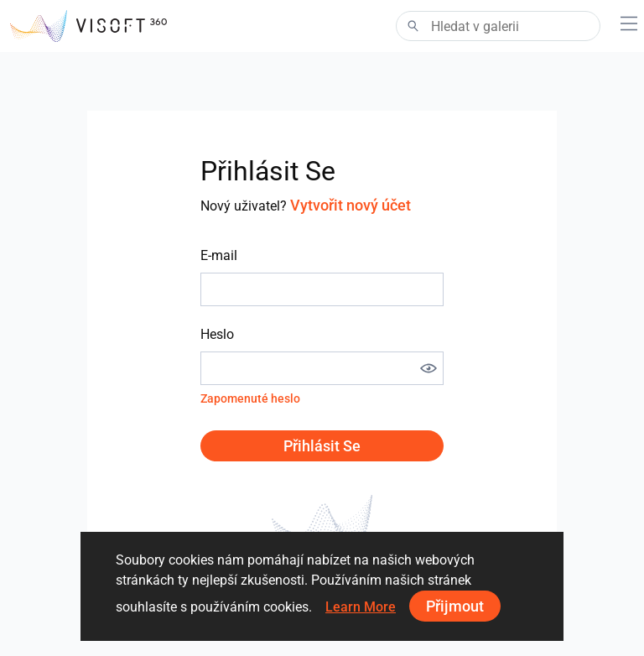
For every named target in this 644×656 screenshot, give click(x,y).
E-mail (219, 255)
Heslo (217, 334)
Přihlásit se (322, 446)
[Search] (498, 26)
